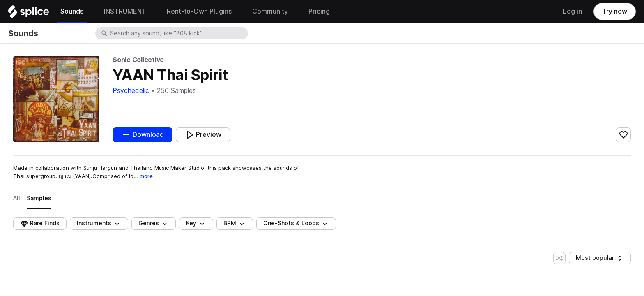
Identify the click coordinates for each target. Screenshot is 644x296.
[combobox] (178, 33)
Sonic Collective (138, 60)
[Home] (29, 14)
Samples (39, 198)
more (146, 176)
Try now (615, 11)
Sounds (23, 33)
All (17, 198)
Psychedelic (131, 91)
